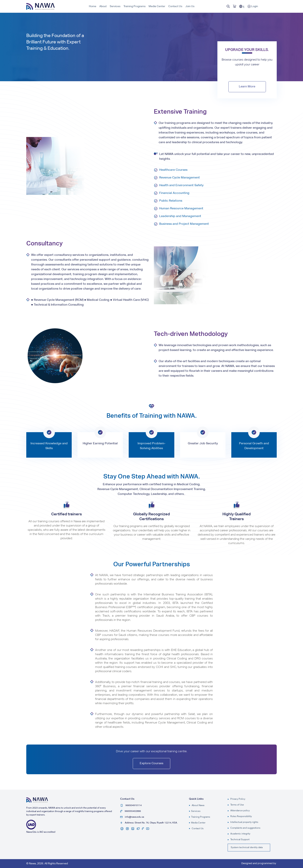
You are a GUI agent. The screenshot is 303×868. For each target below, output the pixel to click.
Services (115, 6)
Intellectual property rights (243, 822)
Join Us (190, 6)
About (103, 6)
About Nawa (197, 805)
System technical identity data (247, 848)
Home (93, 6)
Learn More (247, 87)
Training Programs (134, 6)
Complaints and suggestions (244, 828)
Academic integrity (239, 834)
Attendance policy (239, 811)
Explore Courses (151, 763)
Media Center (157, 6)
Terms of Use (236, 805)
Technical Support (239, 840)
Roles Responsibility (240, 816)
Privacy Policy (236, 799)
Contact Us (175, 6)
